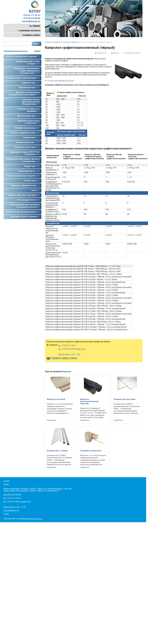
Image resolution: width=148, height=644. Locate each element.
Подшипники (31, 137)
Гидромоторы (31, 83)
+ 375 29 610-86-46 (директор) (72, 349)
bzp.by (6, 514)
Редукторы (32, 166)
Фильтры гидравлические (25, 185)
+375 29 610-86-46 (32, 18)
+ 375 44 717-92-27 (67, 345)
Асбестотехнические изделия (23, 56)
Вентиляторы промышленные (23, 212)
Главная (48, 42)
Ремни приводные (29, 171)
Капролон (75, 42)
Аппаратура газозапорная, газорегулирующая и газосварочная (27, 71)
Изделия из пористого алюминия (29, 110)
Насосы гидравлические (25, 133)
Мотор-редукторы (28, 116)
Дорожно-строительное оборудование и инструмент (24, 93)
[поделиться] (101, 53)
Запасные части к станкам (25, 216)
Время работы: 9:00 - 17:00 (69, 355)
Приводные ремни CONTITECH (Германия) (25, 153)
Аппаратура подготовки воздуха (28, 62)
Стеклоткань (32, 181)
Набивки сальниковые (27, 128)
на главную (35, 26)
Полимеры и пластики (27, 147)
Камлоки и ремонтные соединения (29, 122)
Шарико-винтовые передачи (24, 195)
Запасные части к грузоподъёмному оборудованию (31, 102)
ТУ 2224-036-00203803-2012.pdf (61, 81)
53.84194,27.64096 (13, 495)
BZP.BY (35, 7)
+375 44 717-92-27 (32, 15)
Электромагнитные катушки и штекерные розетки (25, 206)
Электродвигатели (28, 200)
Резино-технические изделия (23, 176)
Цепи (36, 190)
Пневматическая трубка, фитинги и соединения (23, 160)
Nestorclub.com (36, 519)
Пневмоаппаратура (28, 142)
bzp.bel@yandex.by (31, 21)
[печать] (115, 53)
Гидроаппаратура (29, 87)
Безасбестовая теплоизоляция (23, 78)
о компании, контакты (29, 31)
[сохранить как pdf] (132, 53)
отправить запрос (31, 35)
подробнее (51, 420)
